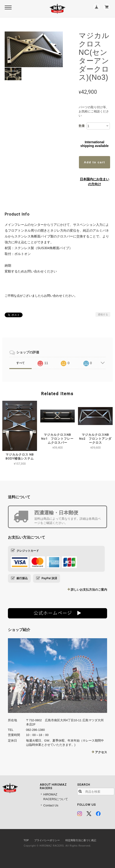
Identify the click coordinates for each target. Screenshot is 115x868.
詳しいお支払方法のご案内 (89, 590)
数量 (82, 126)
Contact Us (51, 805)
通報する (103, 314)
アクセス (101, 752)
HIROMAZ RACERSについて (56, 797)
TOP (26, 840)
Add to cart (95, 162)
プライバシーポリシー (47, 840)
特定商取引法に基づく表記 (81, 840)
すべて (20, 363)
